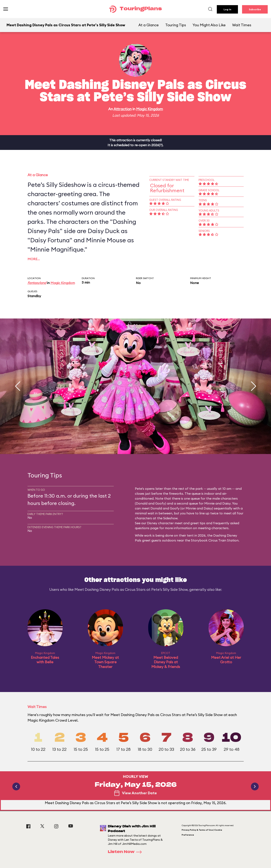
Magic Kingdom (150, 109)
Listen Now (126, 852)
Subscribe (255, 9)
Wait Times (242, 25)
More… (34, 259)
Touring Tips (176, 25)
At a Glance (149, 25)
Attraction (123, 109)
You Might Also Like (209, 25)
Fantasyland (37, 283)
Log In (227, 9)
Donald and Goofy (150, 503)
